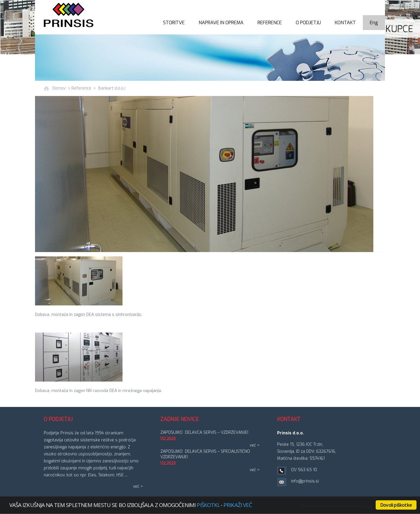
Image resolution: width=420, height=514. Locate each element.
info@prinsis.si (305, 481)
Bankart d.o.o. (112, 88)
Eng (374, 23)
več (136, 486)
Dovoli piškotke (396, 505)
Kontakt (345, 23)
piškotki (208, 505)
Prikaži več (238, 505)
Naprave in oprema (221, 23)
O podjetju (308, 23)
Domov (59, 88)
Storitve (174, 23)
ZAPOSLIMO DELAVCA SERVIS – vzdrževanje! (204, 432)
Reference (270, 23)
